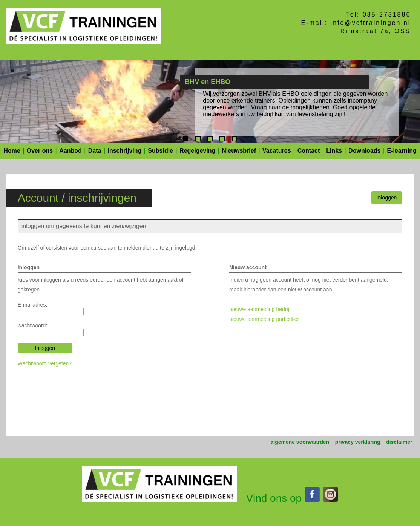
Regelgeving (197, 151)
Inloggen (387, 198)
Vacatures (277, 151)
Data (95, 151)
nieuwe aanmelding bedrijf (260, 309)
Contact (309, 151)
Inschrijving (125, 151)
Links (334, 151)
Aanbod (71, 151)
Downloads (364, 151)
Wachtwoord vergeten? (45, 363)
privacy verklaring (358, 442)
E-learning (402, 151)
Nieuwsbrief (239, 151)
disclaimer (399, 442)
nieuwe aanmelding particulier (264, 319)
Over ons (40, 151)
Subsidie (160, 151)
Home (12, 151)
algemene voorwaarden (300, 442)
